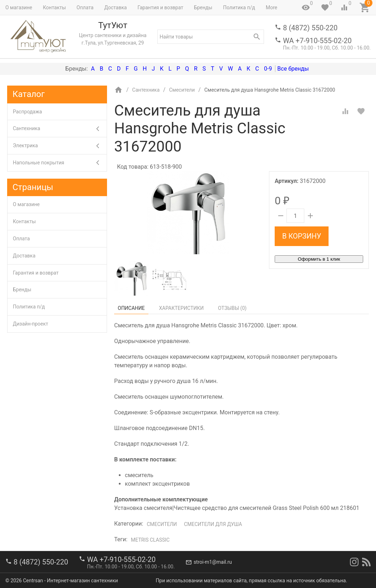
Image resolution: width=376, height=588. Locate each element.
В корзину (302, 236)
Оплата (85, 7)
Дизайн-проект (31, 324)
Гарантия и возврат (160, 7)
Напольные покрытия (60, 163)
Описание (131, 308)
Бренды (203, 7)
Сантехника (60, 129)
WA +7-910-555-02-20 (317, 41)
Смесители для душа (213, 524)
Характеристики (181, 308)
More (271, 7)
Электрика (60, 146)
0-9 (268, 69)
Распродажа (27, 112)
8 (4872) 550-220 (310, 28)
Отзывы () (232, 308)
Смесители (162, 524)
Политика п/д (239, 7)
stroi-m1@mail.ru (213, 562)
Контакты (54, 7)
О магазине (19, 7)
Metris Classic (150, 540)
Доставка (115, 7)
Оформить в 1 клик (319, 259)
